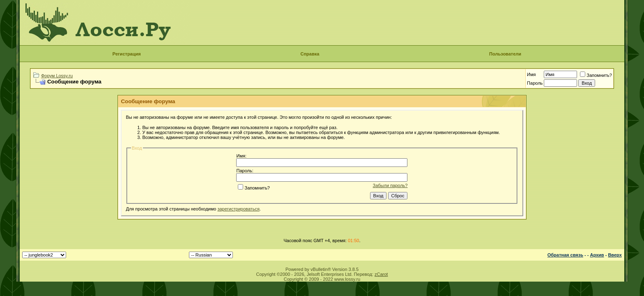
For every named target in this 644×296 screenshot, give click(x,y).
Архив (597, 255)
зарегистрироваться (238, 209)
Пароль (535, 83)
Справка (310, 54)
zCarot (381, 274)
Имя (531, 74)
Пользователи (505, 54)
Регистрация (127, 54)
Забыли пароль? (390, 185)
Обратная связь (565, 255)
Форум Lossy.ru (57, 76)
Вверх (615, 255)
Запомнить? (596, 75)
